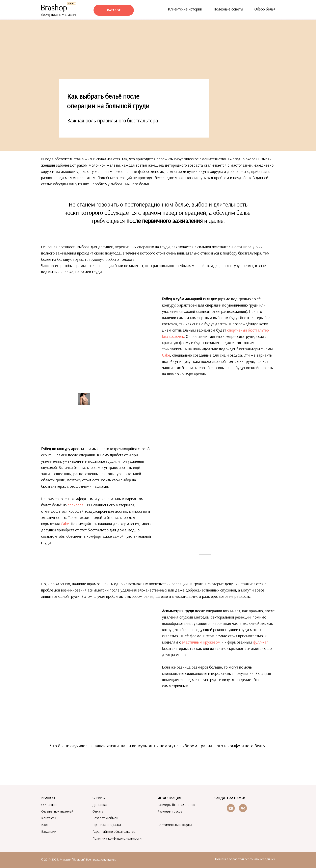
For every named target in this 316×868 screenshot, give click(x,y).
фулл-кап (261, 642)
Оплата (98, 811)
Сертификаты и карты (175, 825)
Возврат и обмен (105, 818)
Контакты (49, 818)
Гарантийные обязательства (114, 831)
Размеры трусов (170, 811)
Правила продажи (107, 825)
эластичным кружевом (201, 642)
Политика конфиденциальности (117, 838)
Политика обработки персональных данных (245, 859)
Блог (45, 825)
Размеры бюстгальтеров (176, 805)
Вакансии (49, 831)
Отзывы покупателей (57, 811)
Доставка (100, 805)
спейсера (76, 505)
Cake (166, 355)
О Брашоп (49, 805)
